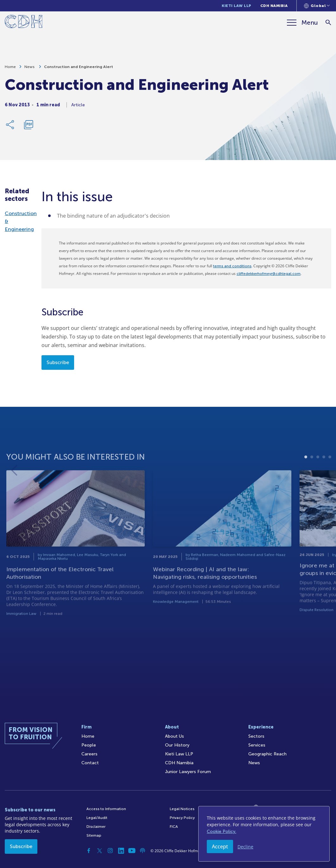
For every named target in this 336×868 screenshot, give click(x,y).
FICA (174, 827)
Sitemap (94, 835)
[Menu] (302, 22)
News (30, 69)
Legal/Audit (97, 818)
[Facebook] (89, 851)
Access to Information (106, 809)
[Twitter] (99, 851)
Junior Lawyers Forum (188, 772)
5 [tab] (330, 475)
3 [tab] (318, 475)
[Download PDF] (29, 127)
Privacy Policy (182, 818)
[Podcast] (143, 851)
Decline (245, 847)
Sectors (256, 736)
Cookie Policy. (222, 831)
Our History (177, 745)
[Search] (328, 23)
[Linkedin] (121, 851)
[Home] (24, 23)
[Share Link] (10, 127)
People (89, 745)
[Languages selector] (317, 6)
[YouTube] (132, 851)
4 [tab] (324, 475)
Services (257, 745)
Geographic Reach (267, 754)
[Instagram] (110, 851)
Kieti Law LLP (237, 6)
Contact (90, 763)
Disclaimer (96, 827)
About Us (174, 736)
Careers (89, 754)
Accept (220, 846)
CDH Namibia (274, 6)
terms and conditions (232, 266)
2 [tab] (312, 475)
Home (10, 69)
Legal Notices (182, 809)
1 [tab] (306, 475)
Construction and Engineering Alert (79, 69)
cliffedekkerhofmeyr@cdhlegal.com (269, 274)
